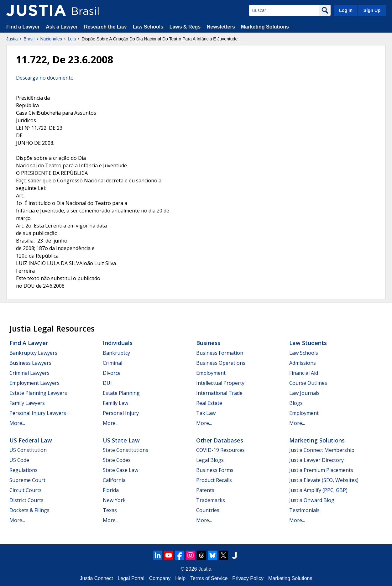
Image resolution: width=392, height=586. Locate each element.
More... (17, 423)
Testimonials (304, 510)
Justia (12, 39)
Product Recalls (214, 480)
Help (180, 578)
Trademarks (211, 500)
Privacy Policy (248, 578)
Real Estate (209, 403)
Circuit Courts (26, 490)
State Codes (117, 460)
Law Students (308, 343)
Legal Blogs (210, 460)
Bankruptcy (116, 353)
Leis (72, 39)
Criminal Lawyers (29, 373)
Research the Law (105, 27)
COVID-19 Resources (220, 450)
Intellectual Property (220, 383)
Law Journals (304, 393)
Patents (205, 490)
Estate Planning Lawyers (38, 393)
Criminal (112, 363)
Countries (208, 510)
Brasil (29, 39)
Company (160, 578)
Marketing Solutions (265, 27)
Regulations (24, 470)
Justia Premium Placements (321, 470)
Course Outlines (308, 383)
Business (208, 343)
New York (114, 500)
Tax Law (206, 413)
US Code (19, 460)
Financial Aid (304, 373)
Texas (110, 510)
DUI (107, 383)
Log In (346, 10)
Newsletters (221, 27)
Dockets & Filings (29, 510)
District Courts (26, 500)
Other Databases (220, 440)
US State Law (121, 440)
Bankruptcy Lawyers (33, 353)
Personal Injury (121, 413)
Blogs (296, 403)
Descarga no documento (45, 78)
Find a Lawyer (23, 27)
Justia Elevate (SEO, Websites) (324, 480)
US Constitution (28, 450)
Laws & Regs (185, 27)
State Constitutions (125, 450)
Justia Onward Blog (312, 500)
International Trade (219, 393)
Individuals (118, 343)
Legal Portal (131, 578)
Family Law (115, 403)
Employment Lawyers (34, 383)
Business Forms (215, 470)
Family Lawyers (27, 403)
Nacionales (51, 39)
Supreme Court (27, 480)
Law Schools (148, 27)
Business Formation (220, 353)
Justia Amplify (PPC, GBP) (318, 490)
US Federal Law (31, 440)
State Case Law (120, 470)
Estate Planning (121, 393)
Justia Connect (97, 578)
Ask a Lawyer (63, 27)
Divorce (112, 373)
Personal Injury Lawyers (38, 413)
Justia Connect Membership (322, 450)
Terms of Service (209, 578)
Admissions (303, 363)
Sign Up (372, 10)
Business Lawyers (30, 363)
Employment (211, 373)
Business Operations (221, 363)
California (114, 480)
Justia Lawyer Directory (316, 460)
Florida (111, 490)
